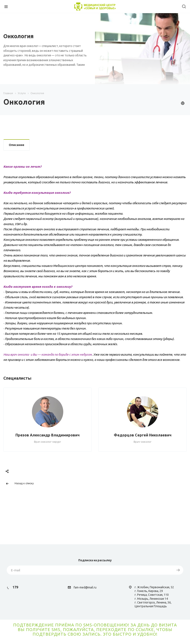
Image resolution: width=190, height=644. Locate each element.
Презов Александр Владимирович (47, 435)
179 (15, 587)
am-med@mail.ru (86, 587)
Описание (16, 145)
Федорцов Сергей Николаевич (143, 435)
